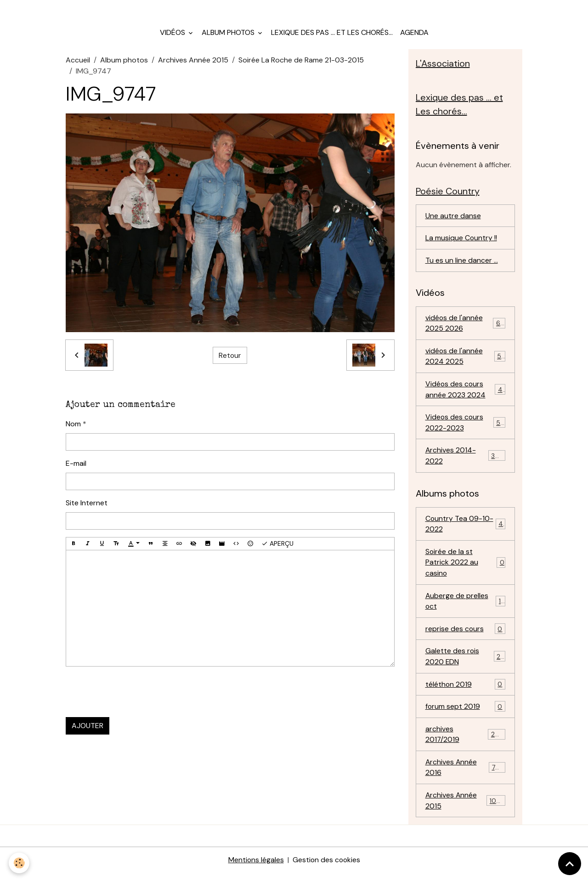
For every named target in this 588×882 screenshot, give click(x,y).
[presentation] (136, 694)
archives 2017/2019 (466, 742)
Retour (230, 358)
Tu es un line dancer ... (462, 264)
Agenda (414, 35)
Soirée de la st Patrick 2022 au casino (466, 568)
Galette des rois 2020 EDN (466, 664)
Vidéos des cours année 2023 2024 (466, 394)
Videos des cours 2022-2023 (466, 427)
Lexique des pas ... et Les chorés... (332, 35)
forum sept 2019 (466, 715)
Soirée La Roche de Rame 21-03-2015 (301, 62)
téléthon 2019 (466, 692)
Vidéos (173, 35)
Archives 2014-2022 (466, 461)
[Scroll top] (570, 864)
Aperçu (277, 546)
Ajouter (88, 728)
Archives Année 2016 (466, 776)
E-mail (76, 466)
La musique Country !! (461, 241)
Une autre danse (453, 219)
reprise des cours (466, 636)
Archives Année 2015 (193, 62)
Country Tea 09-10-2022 (466, 529)
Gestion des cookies (327, 869)
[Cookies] (20, 863)
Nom (73, 426)
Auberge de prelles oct (466, 608)
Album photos (229, 35)
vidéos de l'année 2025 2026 (466, 327)
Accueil (78, 62)
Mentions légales (255, 869)
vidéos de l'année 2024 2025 (466, 360)
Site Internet (87, 505)
